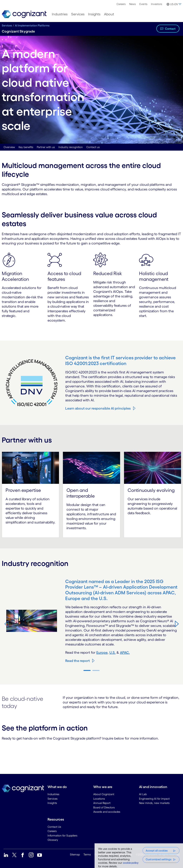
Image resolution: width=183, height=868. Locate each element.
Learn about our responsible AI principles (98, 408)
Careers (121, 4)
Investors (157, 4)
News (133, 4)
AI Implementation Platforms (32, 25)
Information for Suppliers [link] (62, 836)
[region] (139, 856)
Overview (9, 147)
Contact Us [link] (54, 827)
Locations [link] (99, 799)
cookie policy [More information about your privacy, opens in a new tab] (131, 863)
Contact (170, 29)
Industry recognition (71, 147)
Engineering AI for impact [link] (154, 799)
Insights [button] (94, 14)
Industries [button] (60, 14)
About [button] (109, 14)
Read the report (77, 661)
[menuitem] (121, 4)
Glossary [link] (53, 840)
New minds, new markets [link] (154, 803)
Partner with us (46, 147)
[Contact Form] (91, 753)
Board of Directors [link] (104, 807)
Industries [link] (53, 794)
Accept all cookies (157, 851)
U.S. (112, 652)
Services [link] (53, 799)
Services (7, 25)
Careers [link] (52, 831)
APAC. (125, 652)
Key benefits (26, 147)
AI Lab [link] (143, 794)
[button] (173, 4)
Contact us (93, 147)
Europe (102, 652)
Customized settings (159, 859)
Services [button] (78, 14)
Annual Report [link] (102, 803)
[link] (24, 14)
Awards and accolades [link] (107, 812)
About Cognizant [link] (104, 794)
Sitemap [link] (75, 854)
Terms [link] (87, 854)
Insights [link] (52, 803)
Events (143, 4)
